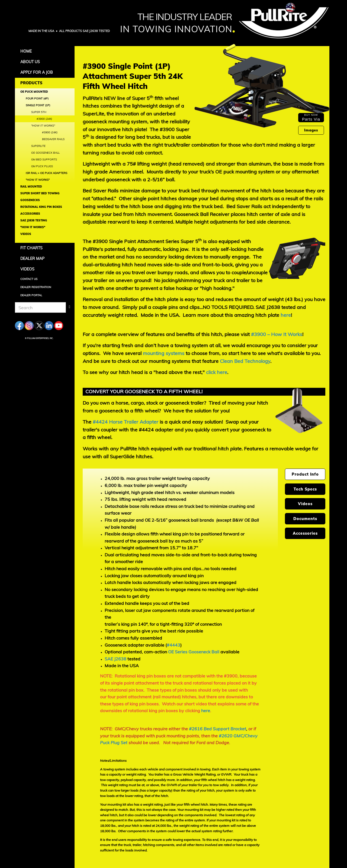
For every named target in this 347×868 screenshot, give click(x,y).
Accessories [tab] (305, 533)
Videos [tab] (305, 504)
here (286, 315)
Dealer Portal (31, 295)
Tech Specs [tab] (305, 489)
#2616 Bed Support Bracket (218, 729)
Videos (26, 234)
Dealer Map (32, 259)
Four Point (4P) (37, 99)
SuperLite (38, 146)
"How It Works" (38, 180)
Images (311, 130)
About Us (30, 62)
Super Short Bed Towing (40, 193)
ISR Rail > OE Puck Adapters (46, 173)
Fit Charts (31, 248)
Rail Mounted (31, 187)
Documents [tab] (305, 519)
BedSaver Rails (53, 139)
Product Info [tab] (305, 474)
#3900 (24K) (44, 119)
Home (26, 51)
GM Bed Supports (44, 159)
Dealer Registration (36, 287)
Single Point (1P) (38, 105)
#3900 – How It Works (277, 334)
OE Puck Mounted (34, 92)
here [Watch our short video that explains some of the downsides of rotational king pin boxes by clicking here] (206, 711)
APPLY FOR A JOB (37, 72)
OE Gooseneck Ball (45, 153)
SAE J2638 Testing (34, 220)
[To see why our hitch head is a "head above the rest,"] (217, 372)
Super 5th (39, 112)
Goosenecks (30, 200)
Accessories (30, 214)
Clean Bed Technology (245, 361)
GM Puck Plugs (42, 166)
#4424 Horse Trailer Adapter (126, 422)
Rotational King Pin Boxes (41, 207)
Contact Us (29, 279)
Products (31, 83)
